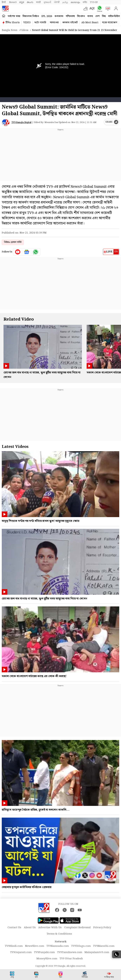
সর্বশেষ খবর (14, 16)
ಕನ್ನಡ (22, 2)
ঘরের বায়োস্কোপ (110, 23)
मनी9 (85, 2)
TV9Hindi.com (14, 946)
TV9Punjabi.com (44, 952)
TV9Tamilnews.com (70, 952)
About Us (30, 928)
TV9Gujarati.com (21, 952)
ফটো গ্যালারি (40, 23)
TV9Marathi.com (104, 946)
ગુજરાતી (47, 2)
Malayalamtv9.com (97, 952)
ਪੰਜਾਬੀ (57, 2)
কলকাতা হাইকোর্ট (70, 23)
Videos (24, 30)
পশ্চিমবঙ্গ (70, 16)
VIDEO (27, 23)
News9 (13, 2)
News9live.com (35, 946)
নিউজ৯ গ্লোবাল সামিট (13, 242)
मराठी (38, 2)
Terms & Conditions (59, 934)
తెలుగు (30, 2)
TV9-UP (94, 2)
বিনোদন (81, 16)
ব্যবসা (90, 16)
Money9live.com (47, 959)
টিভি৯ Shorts (13, 23)
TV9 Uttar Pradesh (71, 959)
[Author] (6, 123)
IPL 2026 (47, 16)
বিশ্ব (104, 16)
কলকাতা (59, 16)
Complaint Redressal (77, 928)
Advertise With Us (50, 928)
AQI (92, 8)
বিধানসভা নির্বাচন (31, 16)
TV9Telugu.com (81, 946)
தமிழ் (65, 2)
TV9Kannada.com (58, 946)
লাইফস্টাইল (114, 16)
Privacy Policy (102, 928)
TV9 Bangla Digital (21, 122)
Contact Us (14, 928)
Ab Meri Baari (90, 23)
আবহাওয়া (54, 23)
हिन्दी (4, 2)
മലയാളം (75, 2)
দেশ (98, 16)
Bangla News (10, 30)
